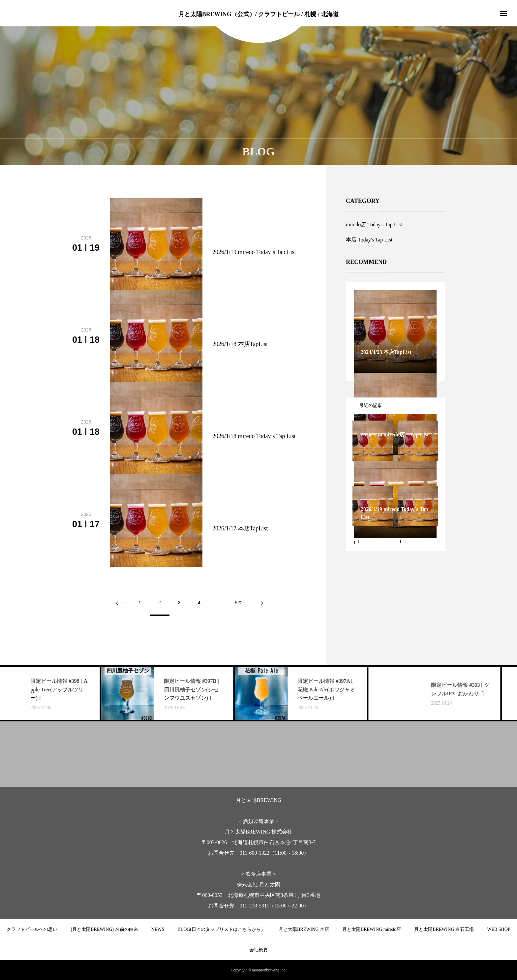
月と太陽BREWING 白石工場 (444, 929)
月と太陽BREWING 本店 (304, 929)
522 (239, 603)
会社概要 (258, 950)
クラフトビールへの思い (32, 929)
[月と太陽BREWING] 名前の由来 (104, 929)
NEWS (158, 929)
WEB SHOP (499, 929)
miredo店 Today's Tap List (374, 224)
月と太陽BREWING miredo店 (372, 929)
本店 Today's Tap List (369, 240)
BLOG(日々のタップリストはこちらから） (221, 929)
